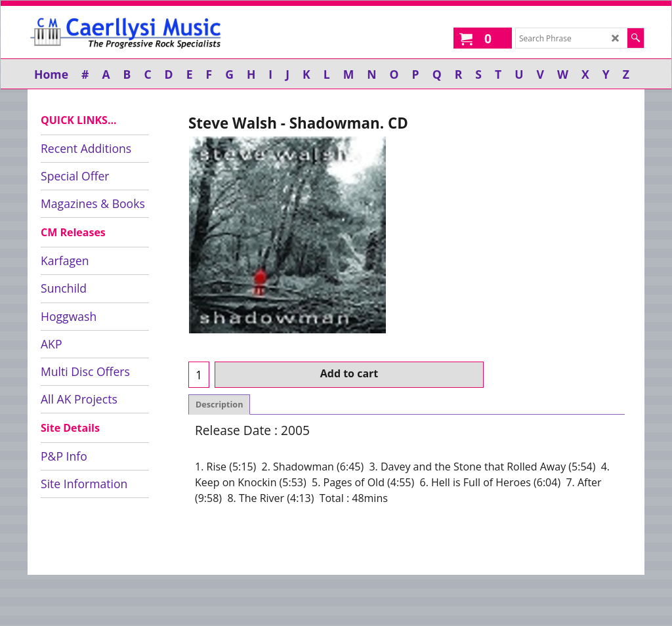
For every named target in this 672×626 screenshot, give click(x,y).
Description (219, 273)
